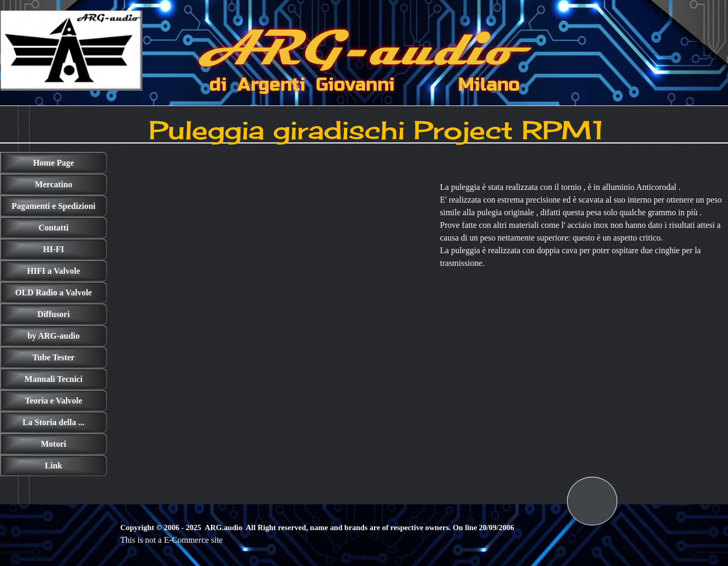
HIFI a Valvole (53, 271)
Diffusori (54, 314)
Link (54, 466)
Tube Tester (54, 357)
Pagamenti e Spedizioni (54, 206)
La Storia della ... (54, 422)
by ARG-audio (54, 336)
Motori (54, 444)
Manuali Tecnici (54, 379)
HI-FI (54, 249)
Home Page (54, 163)
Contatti (54, 228)
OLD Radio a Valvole (54, 292)
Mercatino (54, 184)
